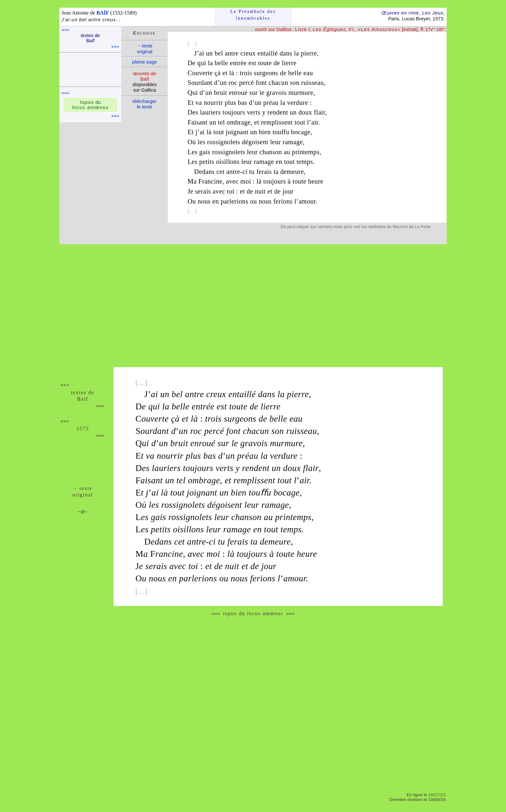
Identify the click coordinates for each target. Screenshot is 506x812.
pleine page (144, 62)
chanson (271, 152)
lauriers (210, 112)
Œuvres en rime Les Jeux (412, 13)
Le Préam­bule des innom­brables (253, 15)
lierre (289, 63)
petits (207, 162)
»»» (115, 46)
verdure (298, 103)
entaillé (268, 53)
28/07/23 (437, 795)
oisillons (228, 162)
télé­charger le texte (145, 104)
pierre (309, 53)
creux (248, 53)
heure (316, 181)
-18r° (440, 29)
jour (288, 191)
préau (271, 103)
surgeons (266, 73)
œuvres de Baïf (144, 76)
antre (232, 53)
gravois (276, 93)
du (90, 105)
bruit (221, 93)
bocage (301, 132)
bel (219, 53)
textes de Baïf (90, 38)
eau (308, 73)
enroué (238, 93)
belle (221, 63)
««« (66, 30)
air (315, 122)
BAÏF (103, 13)
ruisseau (312, 83)
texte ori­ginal (145, 49)
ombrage (238, 122)
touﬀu (260, 493)
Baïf (83, 399)
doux (305, 112)
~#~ (83, 512)
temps (305, 162)
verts (254, 112)
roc (233, 83)
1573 (82, 429)
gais (205, 152)
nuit (260, 191)
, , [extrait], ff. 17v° (365, 29)
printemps (306, 152)
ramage (293, 142)
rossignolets (224, 142)
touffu (281, 132)
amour (307, 201)
